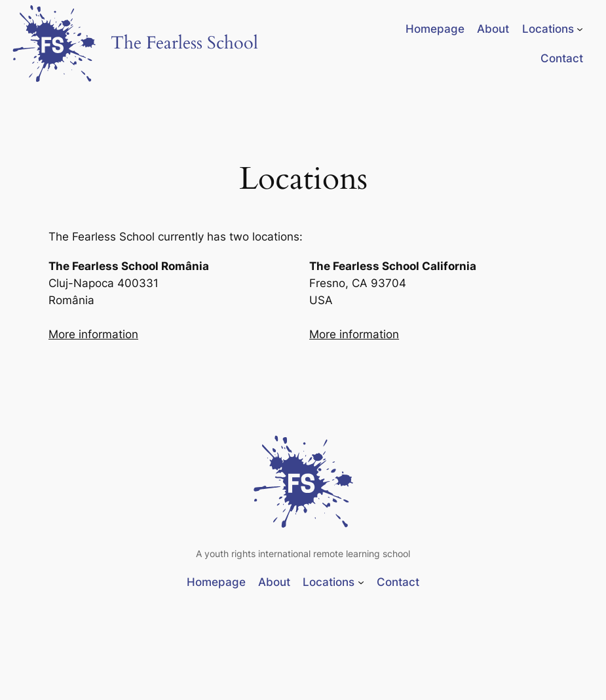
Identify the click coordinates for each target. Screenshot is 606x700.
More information (93, 334)
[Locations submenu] (580, 29)
